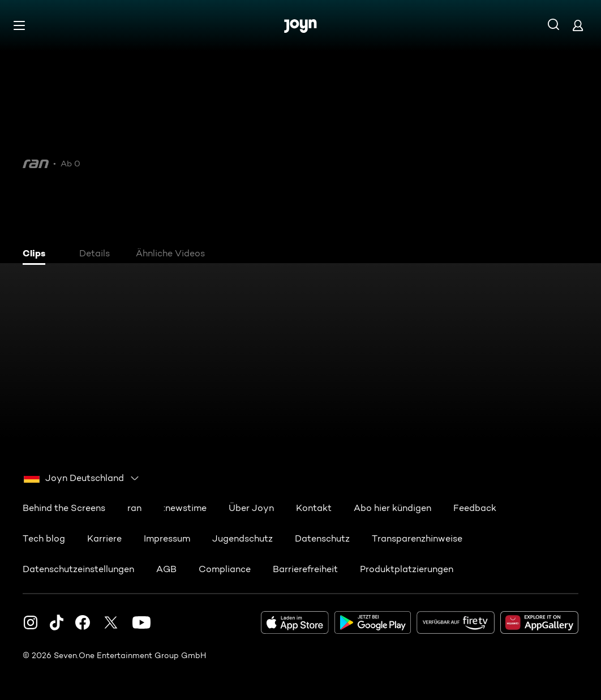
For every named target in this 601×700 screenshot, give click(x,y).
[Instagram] (31, 622)
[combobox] (82, 478)
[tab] (40, 255)
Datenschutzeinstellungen (78, 569)
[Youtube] (141, 622)
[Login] (578, 25)
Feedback (475, 508)
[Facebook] (83, 622)
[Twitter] (111, 622)
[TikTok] (57, 622)
